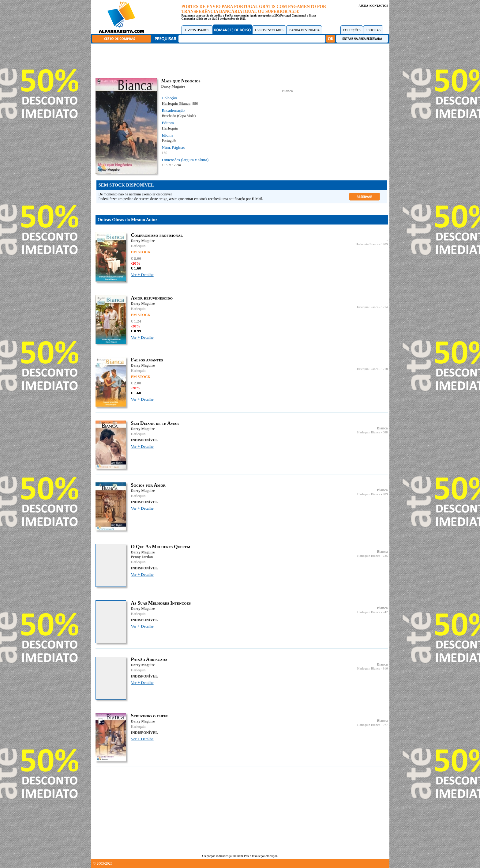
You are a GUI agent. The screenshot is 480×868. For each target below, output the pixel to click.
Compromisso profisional (157, 235)
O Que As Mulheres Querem (161, 547)
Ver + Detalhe (142, 275)
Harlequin (170, 128)
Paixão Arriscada (149, 659)
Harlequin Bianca (176, 103)
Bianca (287, 91)
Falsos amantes (147, 360)
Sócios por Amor (148, 485)
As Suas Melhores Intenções (161, 603)
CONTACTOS (379, 6)
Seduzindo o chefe (150, 716)
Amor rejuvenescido (152, 298)
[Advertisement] (242, 60)
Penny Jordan (142, 557)
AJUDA (363, 6)
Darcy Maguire (173, 86)
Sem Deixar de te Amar (155, 423)
